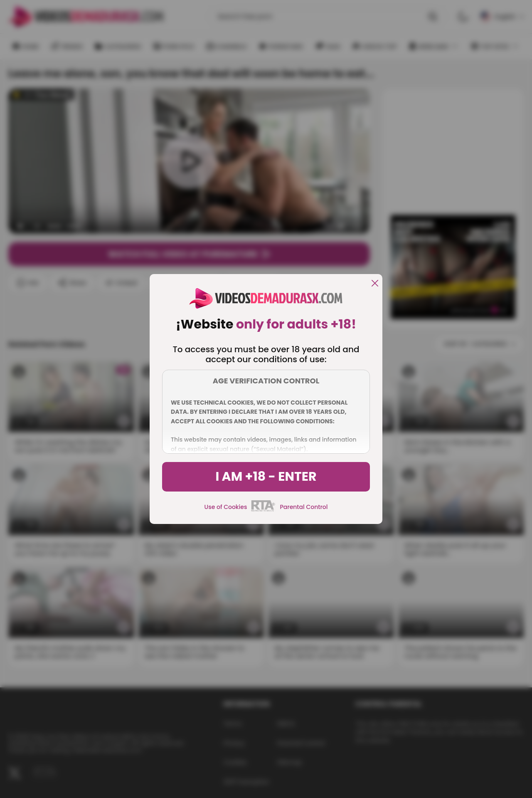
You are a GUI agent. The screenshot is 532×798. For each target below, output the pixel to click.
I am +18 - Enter (266, 477)
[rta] (263, 510)
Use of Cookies (226, 507)
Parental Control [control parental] (304, 507)
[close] (375, 284)
